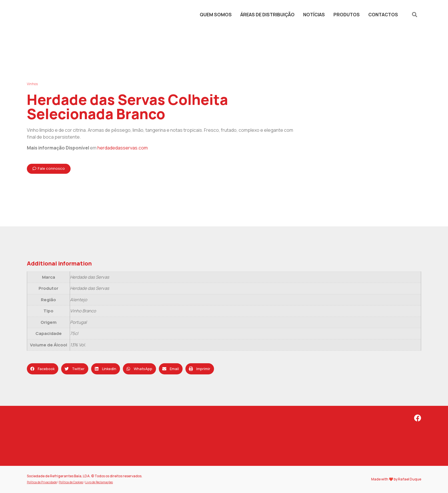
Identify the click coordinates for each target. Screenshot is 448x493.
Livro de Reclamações (99, 482)
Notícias (314, 15)
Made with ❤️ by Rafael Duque (396, 479)
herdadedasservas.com (123, 148)
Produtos (347, 15)
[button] (415, 14)
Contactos (383, 15)
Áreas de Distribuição (267, 15)
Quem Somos (216, 15)
